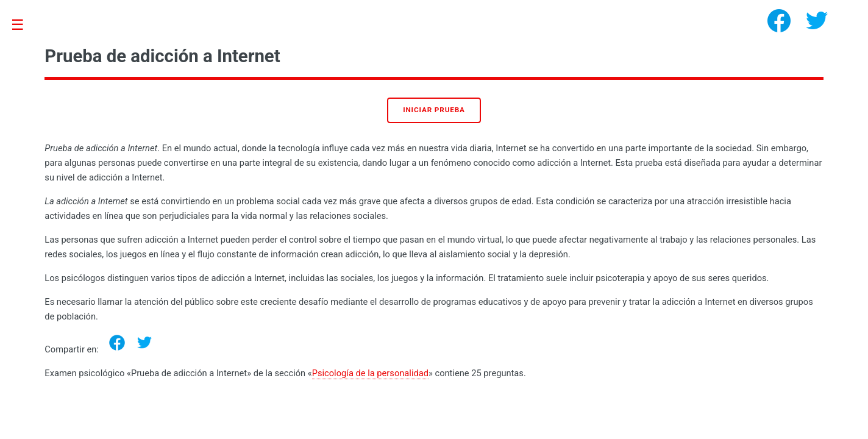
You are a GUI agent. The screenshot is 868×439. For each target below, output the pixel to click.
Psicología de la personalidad (370, 373)
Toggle (24, 25)
